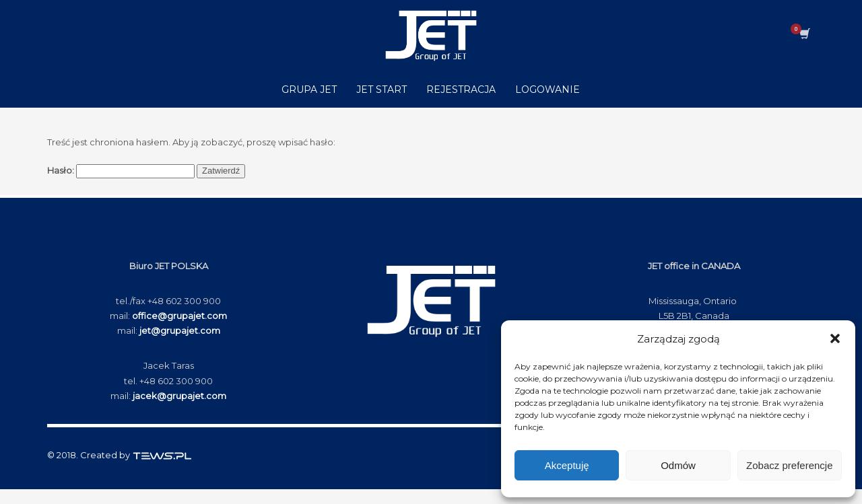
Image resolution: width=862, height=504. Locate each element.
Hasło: (121, 171)
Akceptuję (567, 465)
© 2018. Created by (120, 455)
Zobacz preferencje (789, 465)
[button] (835, 338)
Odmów (678, 465)
